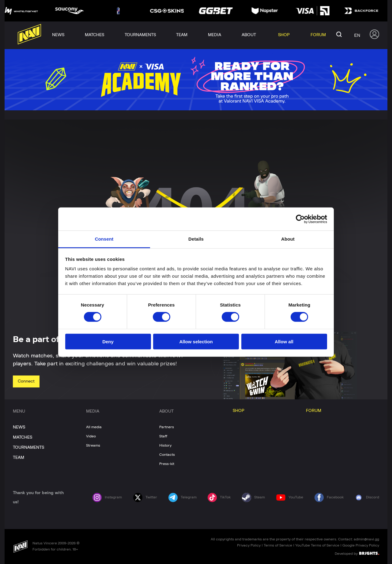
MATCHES (23, 437)
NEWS (19, 427)
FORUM (314, 411)
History (165, 445)
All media (94, 427)
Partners (167, 427)
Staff (163, 436)
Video (91, 436)
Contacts (167, 455)
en (357, 35)
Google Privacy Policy (361, 545)
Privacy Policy (249, 545)
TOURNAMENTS (28, 448)
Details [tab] (196, 239)
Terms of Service (278, 545)
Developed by (357, 553)
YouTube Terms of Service (317, 545)
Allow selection (196, 342)
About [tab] (288, 239)
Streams (93, 445)
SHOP (239, 411)
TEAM (19, 458)
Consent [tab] (104, 239)
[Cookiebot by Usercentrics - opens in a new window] (300, 219)
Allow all (284, 342)
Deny (108, 342)
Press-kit (167, 464)
